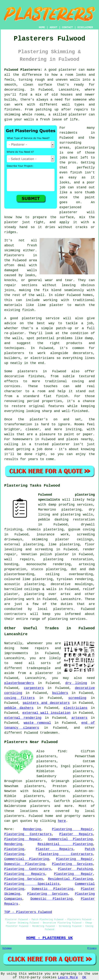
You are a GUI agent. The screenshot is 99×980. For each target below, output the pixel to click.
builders (60, 693)
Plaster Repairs (76, 834)
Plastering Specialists (32, 884)
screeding (77, 698)
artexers (79, 718)
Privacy (92, 948)
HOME (42, 27)
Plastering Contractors (28, 834)
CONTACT (67, 27)
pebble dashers (19, 708)
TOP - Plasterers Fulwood (28, 912)
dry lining (76, 683)
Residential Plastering (65, 844)
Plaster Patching (75, 869)
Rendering (32, 829)
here (62, 821)
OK (84, 977)
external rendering (23, 718)
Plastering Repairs (25, 874)
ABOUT (54, 27)
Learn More (68, 977)
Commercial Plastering (70, 839)
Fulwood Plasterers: (23, 70)
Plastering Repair (73, 829)
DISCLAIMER (85, 27)
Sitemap (7, 948)
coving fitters (19, 698)
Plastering (14, 849)
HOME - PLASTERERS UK (50, 938)
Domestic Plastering (25, 864)
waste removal (37, 723)
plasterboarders (19, 683)
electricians (75, 708)
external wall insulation (46, 713)
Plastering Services (73, 864)
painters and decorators (46, 703)
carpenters (34, 688)
